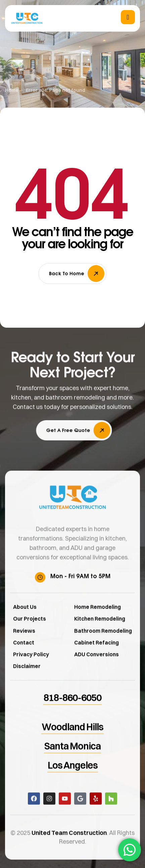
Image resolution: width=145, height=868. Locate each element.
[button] (84, 430)
